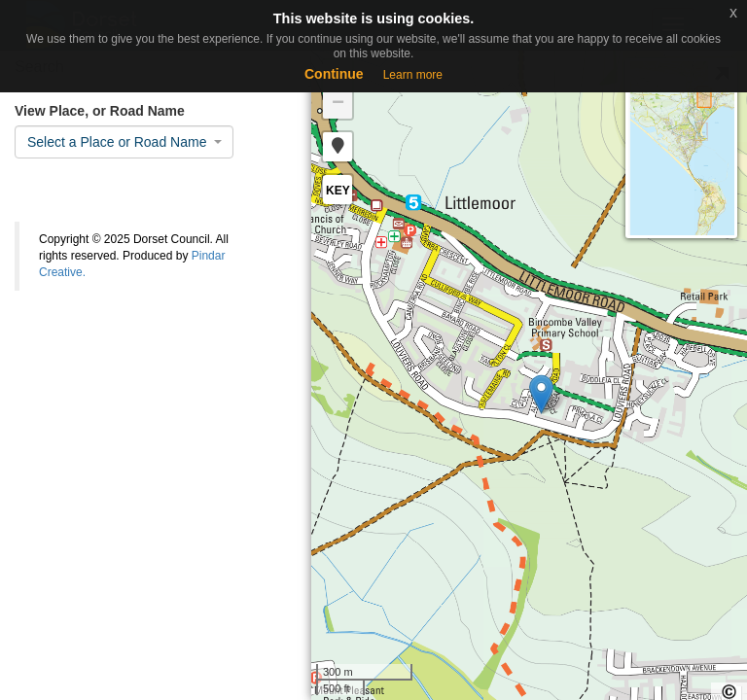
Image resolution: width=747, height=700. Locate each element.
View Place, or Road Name (100, 111)
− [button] (338, 104)
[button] (338, 147)
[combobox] (124, 142)
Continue (334, 74)
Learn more (413, 75)
